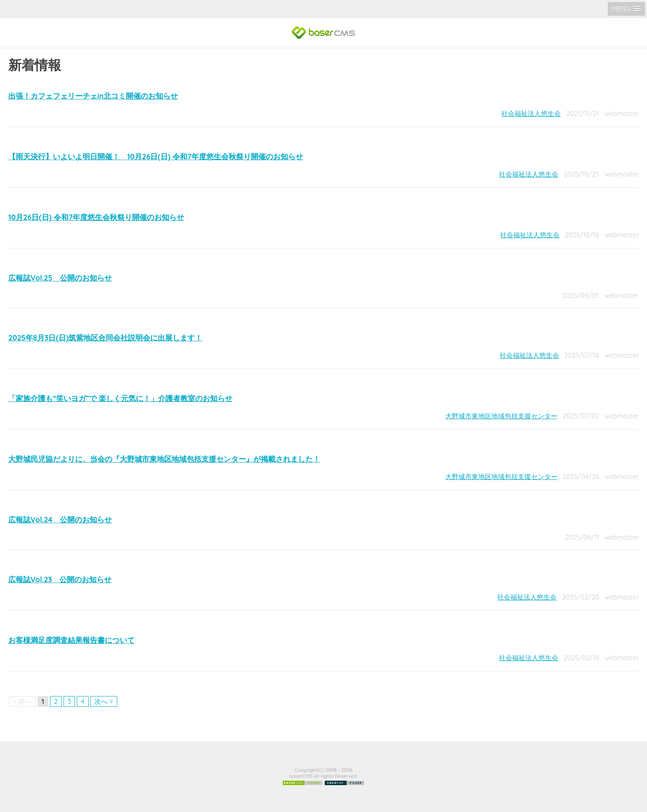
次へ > (104, 701)
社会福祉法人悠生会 (531, 113)
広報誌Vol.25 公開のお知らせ (60, 278)
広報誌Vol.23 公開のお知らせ (60, 579)
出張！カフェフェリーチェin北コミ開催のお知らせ (93, 96)
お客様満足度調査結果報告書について (71, 640)
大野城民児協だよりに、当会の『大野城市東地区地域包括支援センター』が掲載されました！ (164, 459)
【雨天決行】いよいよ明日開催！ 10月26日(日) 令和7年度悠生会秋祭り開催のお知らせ (156, 157)
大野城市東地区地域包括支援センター (501, 416)
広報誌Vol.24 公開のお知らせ (60, 520)
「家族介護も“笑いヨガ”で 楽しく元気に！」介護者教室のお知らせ (120, 398)
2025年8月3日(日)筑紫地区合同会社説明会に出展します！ (105, 338)
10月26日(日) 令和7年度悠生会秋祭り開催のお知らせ (96, 217)
